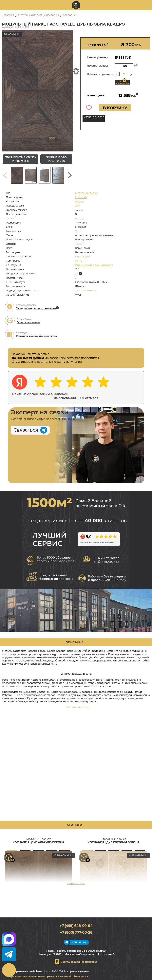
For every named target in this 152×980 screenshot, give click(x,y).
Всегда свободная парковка (79, 962)
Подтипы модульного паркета (37, 336)
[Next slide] (70, 175)
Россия (79, 218)
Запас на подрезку (123, 82)
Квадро (68, 15)
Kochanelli (53, 15)
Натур (79, 261)
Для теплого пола (86, 291)
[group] (38, 91)
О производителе (28, 322)
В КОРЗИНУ (115, 108)
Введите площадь (98, 66)
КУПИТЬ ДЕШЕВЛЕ (94, 117)
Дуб (78, 206)
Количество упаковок (100, 74)
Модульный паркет (30, 15)
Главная (9, 15)
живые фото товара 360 (56, 159)
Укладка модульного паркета (36, 308)
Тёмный (80, 244)
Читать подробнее (77, 707)
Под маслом (82, 256)
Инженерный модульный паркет (94, 265)
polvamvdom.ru (76, 5)
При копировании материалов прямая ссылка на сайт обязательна (48, 976)
